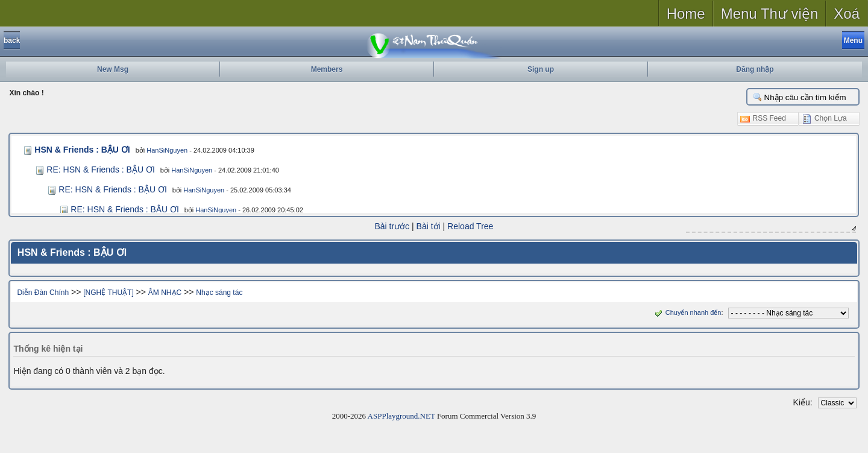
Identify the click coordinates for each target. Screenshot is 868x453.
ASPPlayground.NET (401, 415)
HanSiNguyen (163, 150)
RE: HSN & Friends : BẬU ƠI (100, 169)
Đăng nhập (755, 69)
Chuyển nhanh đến (687, 312)
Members (327, 69)
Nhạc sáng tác (219, 292)
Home (686, 14)
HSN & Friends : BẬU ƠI (80, 150)
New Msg (113, 69)
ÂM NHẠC (165, 292)
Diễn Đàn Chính (43, 292)
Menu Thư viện (770, 14)
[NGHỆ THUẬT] (108, 292)
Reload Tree (470, 226)
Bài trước (392, 226)
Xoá (847, 14)
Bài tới (429, 226)
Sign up (541, 69)
